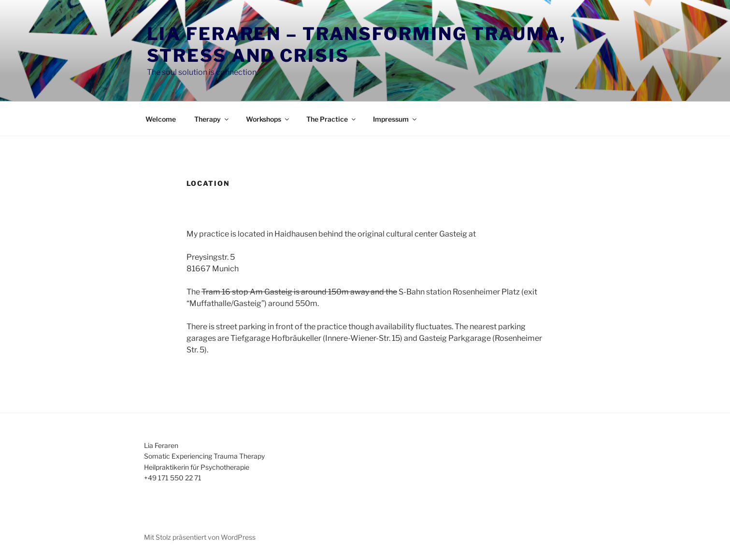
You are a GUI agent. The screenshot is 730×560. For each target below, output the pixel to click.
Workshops (268, 119)
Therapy (212, 119)
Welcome (161, 119)
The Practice (332, 119)
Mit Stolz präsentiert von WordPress (200, 537)
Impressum (395, 119)
